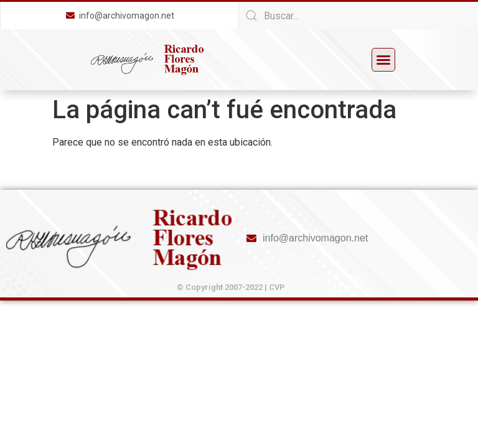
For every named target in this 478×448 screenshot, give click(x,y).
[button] (383, 60)
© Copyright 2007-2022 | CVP (231, 287)
